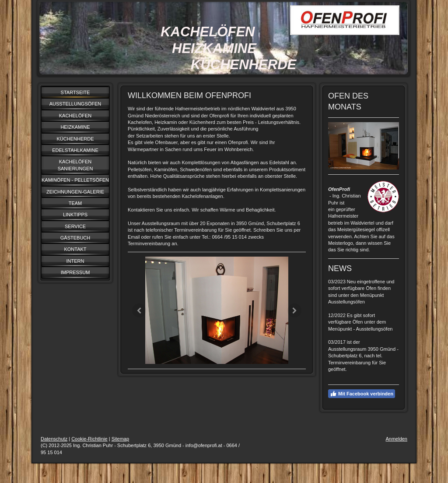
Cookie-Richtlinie (89, 439)
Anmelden (396, 439)
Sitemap (120, 439)
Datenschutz (54, 439)
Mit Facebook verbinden (362, 394)
